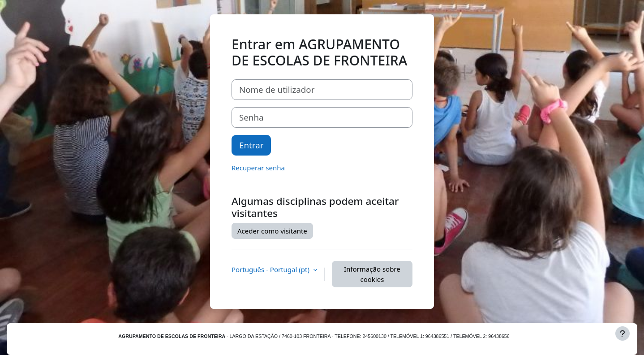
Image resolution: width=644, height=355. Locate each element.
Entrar (251, 145)
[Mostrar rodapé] (623, 333)
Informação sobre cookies (372, 274)
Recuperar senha (258, 168)
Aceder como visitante (272, 231)
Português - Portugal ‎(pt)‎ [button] (271, 269)
